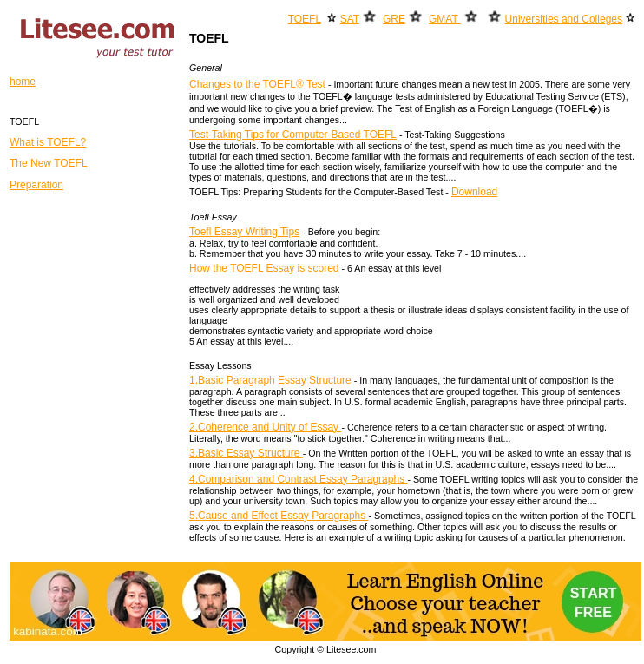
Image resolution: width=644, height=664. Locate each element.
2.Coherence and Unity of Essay (265, 427)
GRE (394, 19)
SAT (350, 19)
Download (474, 192)
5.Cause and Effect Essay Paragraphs (279, 516)
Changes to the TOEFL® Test (257, 84)
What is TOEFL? (48, 142)
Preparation (36, 185)
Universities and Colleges (564, 19)
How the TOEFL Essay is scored (264, 268)
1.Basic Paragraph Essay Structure (270, 380)
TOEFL (305, 19)
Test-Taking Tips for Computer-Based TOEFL (293, 135)
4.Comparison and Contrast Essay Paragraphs (298, 479)
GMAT (445, 19)
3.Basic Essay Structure (246, 453)
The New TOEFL (49, 163)
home (23, 82)
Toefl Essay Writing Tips (244, 232)
